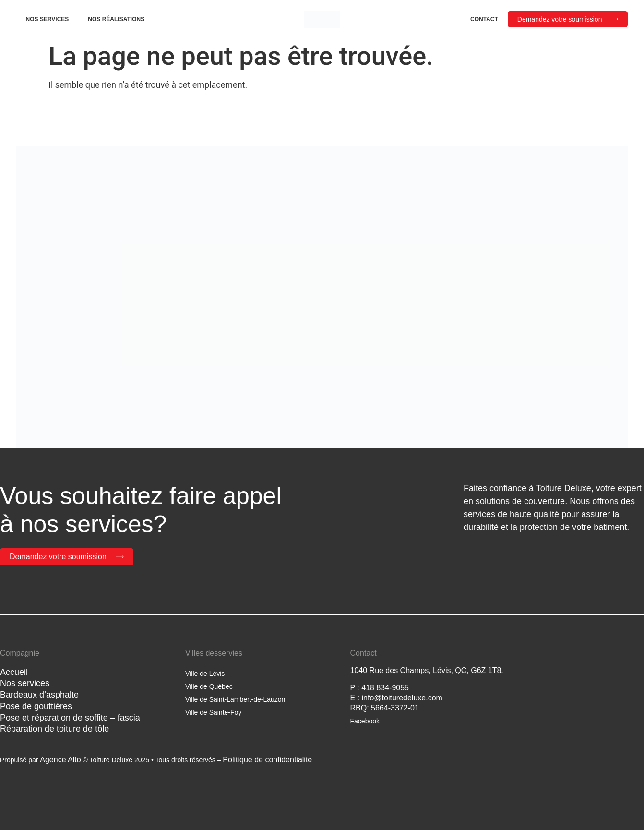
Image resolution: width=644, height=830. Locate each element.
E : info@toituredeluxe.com (396, 698)
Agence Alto (60, 760)
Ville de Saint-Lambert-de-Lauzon (235, 699)
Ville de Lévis (205, 674)
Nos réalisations (116, 19)
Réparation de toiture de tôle (54, 729)
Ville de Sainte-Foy (213, 712)
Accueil (14, 672)
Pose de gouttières (36, 706)
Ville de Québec (209, 686)
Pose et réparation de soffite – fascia (70, 718)
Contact (484, 19)
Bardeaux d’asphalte (39, 695)
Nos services (48, 19)
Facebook (365, 721)
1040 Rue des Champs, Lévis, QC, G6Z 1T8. (427, 670)
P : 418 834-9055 (380, 688)
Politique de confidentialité (267, 760)
